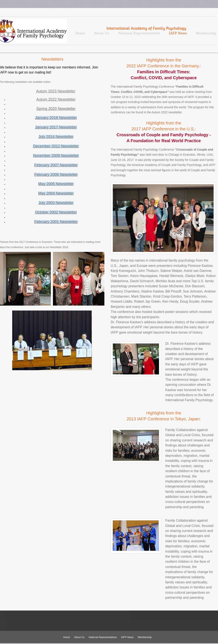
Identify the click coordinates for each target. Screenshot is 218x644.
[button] (79, 279)
